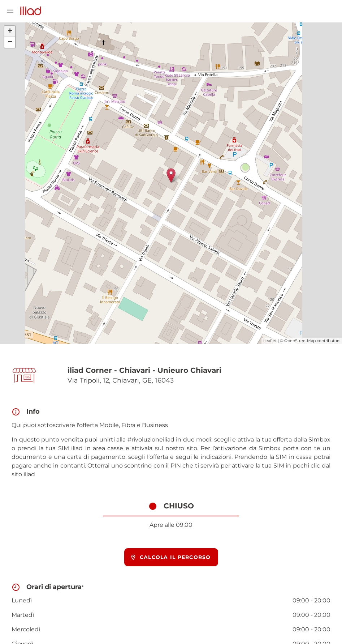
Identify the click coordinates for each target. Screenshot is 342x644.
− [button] (10, 42)
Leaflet (270, 341)
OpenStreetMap (300, 341)
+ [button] (10, 31)
